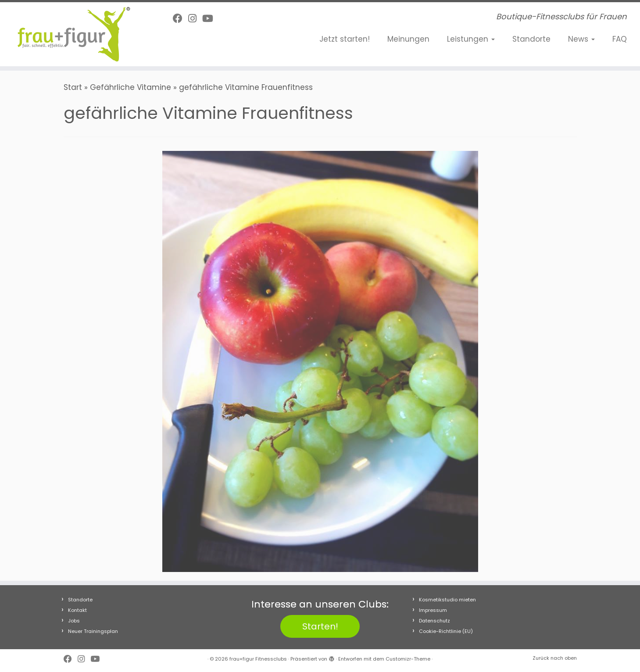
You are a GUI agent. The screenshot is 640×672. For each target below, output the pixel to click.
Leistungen (471, 39)
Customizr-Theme (408, 659)
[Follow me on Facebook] (181, 19)
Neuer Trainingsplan (93, 631)
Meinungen (408, 39)
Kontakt (77, 610)
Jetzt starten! (345, 39)
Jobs (74, 621)
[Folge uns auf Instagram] (195, 19)
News (581, 39)
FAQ (620, 39)
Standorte (531, 39)
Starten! (320, 626)
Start (73, 87)
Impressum (433, 610)
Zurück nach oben (555, 658)
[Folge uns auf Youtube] (211, 19)
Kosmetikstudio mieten (447, 600)
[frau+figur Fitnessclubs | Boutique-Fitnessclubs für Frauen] (74, 34)
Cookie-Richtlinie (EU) (446, 631)
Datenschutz (434, 621)
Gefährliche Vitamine (131, 87)
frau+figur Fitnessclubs (258, 659)
